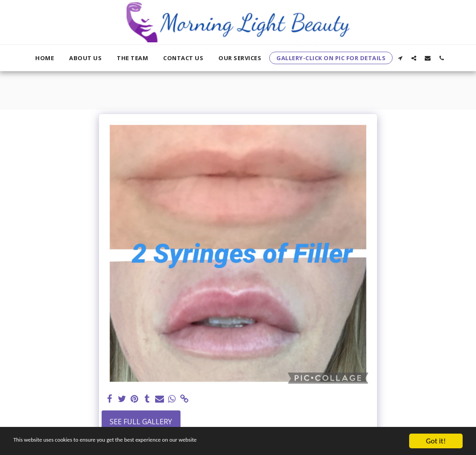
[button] (400, 58)
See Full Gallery (141, 422)
